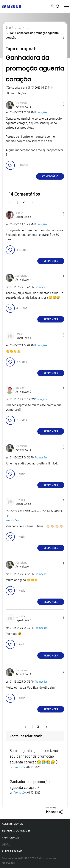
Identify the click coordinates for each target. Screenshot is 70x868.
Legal (6, 845)
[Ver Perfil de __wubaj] (21, 500)
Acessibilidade (12, 824)
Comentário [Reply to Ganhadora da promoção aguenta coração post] (50, 176)
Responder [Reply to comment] (51, 261)
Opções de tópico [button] (57, 37)
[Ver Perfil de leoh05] (20, 213)
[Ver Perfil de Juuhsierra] (21, 103)
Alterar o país (12, 851)
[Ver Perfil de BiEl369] (20, 388)
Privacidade (10, 838)
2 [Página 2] (24, 202)
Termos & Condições (16, 831)
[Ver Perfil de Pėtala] (19, 334)
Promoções (41, 113)
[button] (58, 104)
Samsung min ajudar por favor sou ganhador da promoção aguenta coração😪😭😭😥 (34, 756)
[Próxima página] (31, 202)
